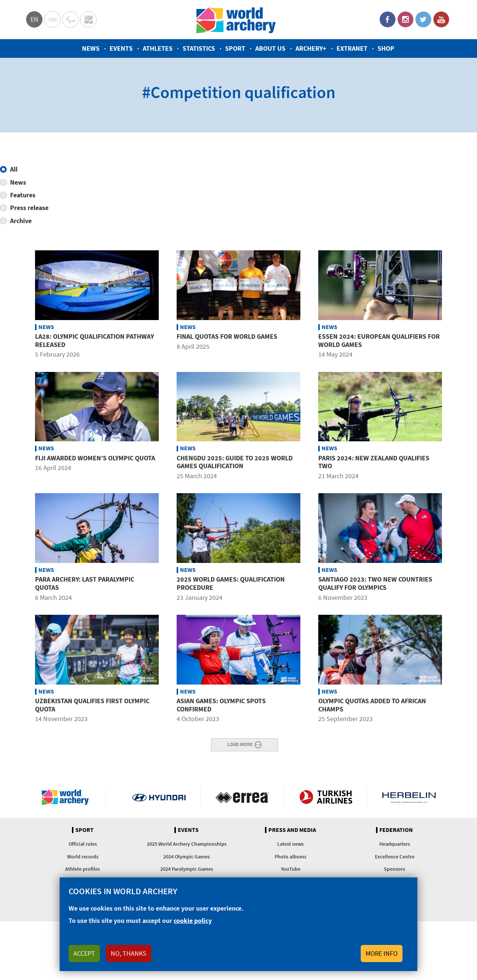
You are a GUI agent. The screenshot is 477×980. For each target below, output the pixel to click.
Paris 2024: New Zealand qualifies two (374, 462)
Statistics (199, 48)
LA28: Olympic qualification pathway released (94, 340)
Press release (29, 208)
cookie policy (193, 920)
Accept (84, 953)
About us (270, 48)
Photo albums (290, 857)
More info (382, 953)
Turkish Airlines (326, 797)
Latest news (290, 844)
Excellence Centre (395, 857)
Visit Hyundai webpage (159, 797)
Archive (21, 221)
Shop (386, 48)
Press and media (292, 830)
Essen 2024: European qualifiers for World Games (379, 340)
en (34, 19)
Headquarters (395, 844)
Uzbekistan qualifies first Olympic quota (92, 705)
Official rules (83, 844)
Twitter (423, 19)
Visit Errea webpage (242, 797)
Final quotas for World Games (227, 336)
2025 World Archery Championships (187, 844)
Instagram (405, 19)
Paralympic (70, 19)
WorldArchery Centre (88, 19)
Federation (396, 830)
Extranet (352, 48)
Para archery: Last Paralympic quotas (85, 583)
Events (121, 48)
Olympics (53, 19)
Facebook (388, 19)
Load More (240, 744)
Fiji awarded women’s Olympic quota (95, 458)
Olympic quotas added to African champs (372, 705)
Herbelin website (409, 797)
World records (83, 857)
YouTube (441, 19)
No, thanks (129, 953)
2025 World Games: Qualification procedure (231, 583)
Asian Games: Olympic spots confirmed (221, 705)
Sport (235, 48)
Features (23, 195)
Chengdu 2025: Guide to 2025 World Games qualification (235, 462)
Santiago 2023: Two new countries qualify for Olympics (375, 583)
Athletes (158, 48)
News (91, 48)
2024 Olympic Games (187, 857)
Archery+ (311, 48)
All (14, 169)
